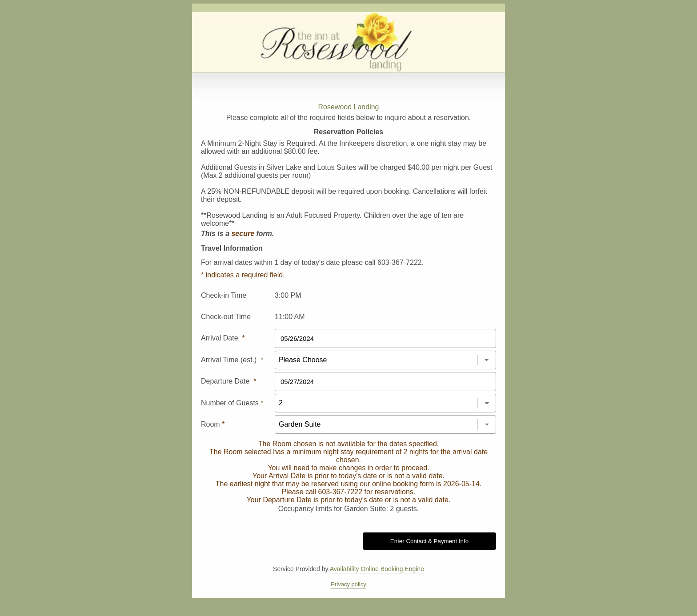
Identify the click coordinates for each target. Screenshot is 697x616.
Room (213, 424)
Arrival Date (223, 338)
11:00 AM (290, 317)
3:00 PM (288, 295)
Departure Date (229, 381)
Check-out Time (226, 317)
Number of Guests (232, 403)
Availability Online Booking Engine (377, 569)
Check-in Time (224, 295)
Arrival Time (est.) (232, 360)
